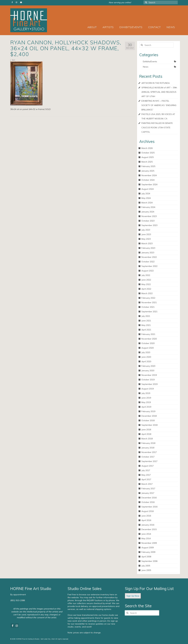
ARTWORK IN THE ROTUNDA (156, 83)
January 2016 (148, 525)
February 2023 (148, 248)
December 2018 (149, 416)
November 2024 (149, 175)
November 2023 (149, 216)
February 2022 (148, 298)
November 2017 (149, 452)
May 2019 (146, 402)
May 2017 (146, 475)
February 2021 (148, 334)
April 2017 (146, 479)
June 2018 (146, 430)
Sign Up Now (133, 596)
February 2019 (148, 411)
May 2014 (146, 538)
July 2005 (146, 566)
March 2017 (147, 484)
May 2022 (146, 284)
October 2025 (148, 153)
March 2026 (147, 148)
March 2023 (147, 243)
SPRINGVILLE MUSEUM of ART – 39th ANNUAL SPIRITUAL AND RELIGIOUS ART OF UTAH (159, 92)
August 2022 (148, 271)
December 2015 (149, 529)
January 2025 (148, 171)
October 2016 (148, 502)
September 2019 (149, 384)
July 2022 (146, 275)
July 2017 (146, 470)
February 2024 (148, 207)
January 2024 (148, 212)
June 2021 (146, 321)
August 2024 (148, 189)
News (146, 67)
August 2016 (148, 511)
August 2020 (148, 348)
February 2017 (148, 489)
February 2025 (148, 166)
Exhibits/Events (150, 61)
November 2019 (149, 375)
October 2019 (148, 380)
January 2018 (148, 448)
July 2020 (146, 352)
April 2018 (146, 434)
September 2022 (149, 266)
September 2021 (149, 312)
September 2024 (149, 184)
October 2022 (148, 262)
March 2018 (147, 439)
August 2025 (148, 157)
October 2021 (148, 307)
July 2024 (146, 194)
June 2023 (146, 234)
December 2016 (149, 498)
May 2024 (146, 198)
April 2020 (146, 361)
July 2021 (146, 316)
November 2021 (149, 302)
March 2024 (147, 203)
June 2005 (146, 570)
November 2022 (149, 257)
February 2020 (148, 366)
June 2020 (146, 357)
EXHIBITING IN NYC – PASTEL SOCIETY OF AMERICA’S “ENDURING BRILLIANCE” (159, 105)
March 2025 (147, 162)
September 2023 (149, 225)
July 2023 (146, 230)
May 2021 (146, 325)
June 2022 (146, 280)
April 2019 (146, 407)
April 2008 (146, 557)
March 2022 (147, 293)
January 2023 (148, 253)
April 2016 (146, 520)
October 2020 (148, 343)
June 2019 (146, 398)
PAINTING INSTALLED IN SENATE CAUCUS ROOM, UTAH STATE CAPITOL (157, 128)
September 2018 (149, 425)
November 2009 (149, 543)
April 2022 (146, 289)
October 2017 (148, 457)
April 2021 (146, 330)
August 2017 (148, 466)
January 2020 (148, 371)
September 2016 (149, 507)
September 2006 (149, 561)
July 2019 (146, 393)
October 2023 (148, 221)
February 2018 (148, 443)
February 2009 (148, 552)
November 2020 (149, 339)
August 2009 (148, 548)
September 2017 (149, 461)
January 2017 (148, 493)
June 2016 (146, 516)
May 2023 (146, 239)
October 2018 (148, 420)
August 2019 (148, 389)
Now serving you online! (120, 2)
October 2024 (148, 180)
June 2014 (146, 534)
